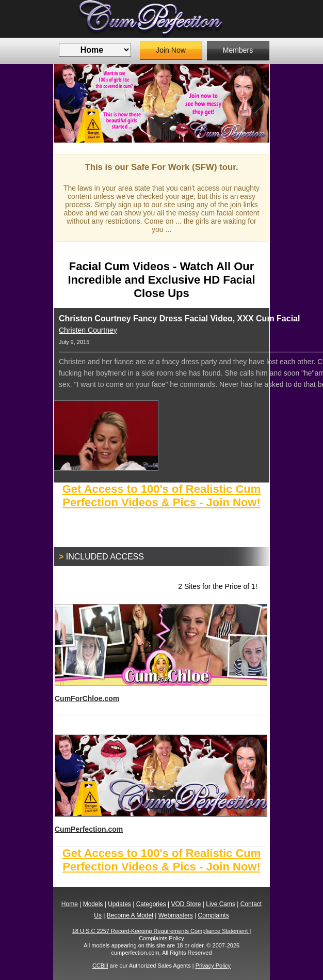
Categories (151, 904)
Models (93, 904)
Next (254, 103)
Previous (69, 103)
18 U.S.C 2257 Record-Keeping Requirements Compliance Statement (161, 931)
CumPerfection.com (160, 784)
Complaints (214, 915)
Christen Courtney (88, 330)
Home (70, 904)
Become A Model (130, 915)
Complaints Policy (161, 938)
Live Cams (221, 904)
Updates (119, 904)
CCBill (100, 966)
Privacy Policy (213, 966)
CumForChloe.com (160, 653)
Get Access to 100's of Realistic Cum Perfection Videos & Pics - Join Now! (162, 496)
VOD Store (186, 904)
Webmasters (176, 915)
